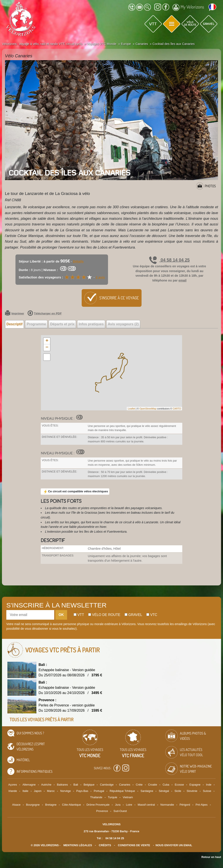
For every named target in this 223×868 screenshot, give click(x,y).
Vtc (152, 615)
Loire (129, 805)
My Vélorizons (188, 7)
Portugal (99, 791)
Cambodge (107, 785)
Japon (38, 791)
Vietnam (128, 797)
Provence (102, 811)
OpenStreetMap (148, 409)
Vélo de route (104, 615)
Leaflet (131, 409)
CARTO (177, 409)
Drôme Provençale (98, 805)
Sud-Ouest (120, 811)
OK (61, 615)
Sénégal (164, 791)
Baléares (62, 785)
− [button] (47, 348)
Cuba (166, 785)
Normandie (167, 805)
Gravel (133, 615)
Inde (209, 785)
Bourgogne (33, 805)
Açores (13, 785)
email (183, 280)
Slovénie (192, 791)
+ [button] (47, 341)
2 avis (100, 277)
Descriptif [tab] (15, 324)
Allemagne (29, 785)
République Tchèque (122, 791)
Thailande (96, 797)
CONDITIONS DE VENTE (134, 845)
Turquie (112, 797)
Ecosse (179, 785)
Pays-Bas (82, 791)
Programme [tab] (36, 324)
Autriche (46, 785)
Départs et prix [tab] (62, 324)
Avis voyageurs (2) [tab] (123, 324)
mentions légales (78, 845)
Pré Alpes (202, 805)
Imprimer (15, 314)
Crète (139, 785)
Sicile (178, 791)
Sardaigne (147, 791)
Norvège (66, 791)
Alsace (16, 805)
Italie (25, 791)
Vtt (79, 615)
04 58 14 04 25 (169, 260)
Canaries (125, 785)
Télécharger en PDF (45, 314)
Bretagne (51, 805)
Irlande (13, 791)
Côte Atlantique (72, 805)
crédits (105, 845)
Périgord (185, 805)
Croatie (153, 785)
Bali (76, 785)
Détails (78, 261)
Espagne (195, 785)
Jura (118, 805)
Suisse (207, 791)
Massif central (146, 805)
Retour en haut (211, 857)
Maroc (51, 791)
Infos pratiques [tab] (91, 324)
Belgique (89, 785)
